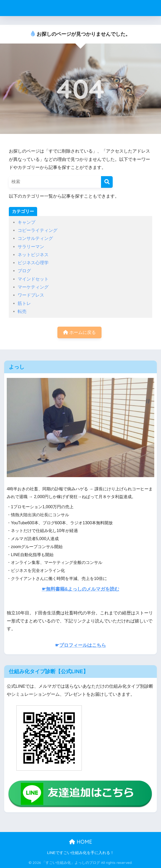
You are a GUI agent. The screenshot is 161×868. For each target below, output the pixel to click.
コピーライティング (38, 230)
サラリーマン (31, 247)
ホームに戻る (79, 332)
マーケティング (33, 287)
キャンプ (26, 222)
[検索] (107, 182)
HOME (81, 842)
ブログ (24, 271)
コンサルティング (35, 238)
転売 (22, 311)
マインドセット (33, 279)
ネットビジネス (33, 255)
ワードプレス (31, 295)
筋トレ (24, 303)
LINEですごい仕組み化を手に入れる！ (80, 853)
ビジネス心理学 (33, 263)
